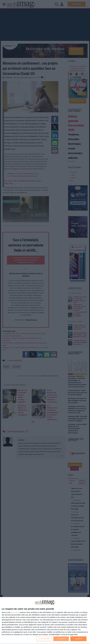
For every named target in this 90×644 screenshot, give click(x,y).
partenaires (15, 612)
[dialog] (45, 621)
